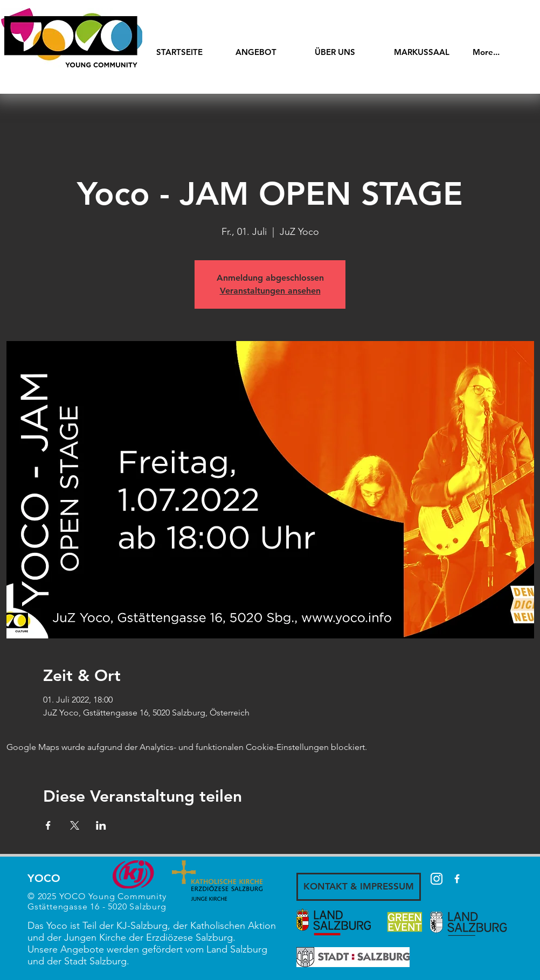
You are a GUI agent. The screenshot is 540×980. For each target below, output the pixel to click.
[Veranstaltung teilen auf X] (75, 825)
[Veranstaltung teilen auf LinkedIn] (101, 825)
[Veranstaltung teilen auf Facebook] (48, 825)
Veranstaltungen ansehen (270, 291)
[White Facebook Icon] (457, 879)
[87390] (437, 879)
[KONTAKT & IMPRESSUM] (359, 887)
